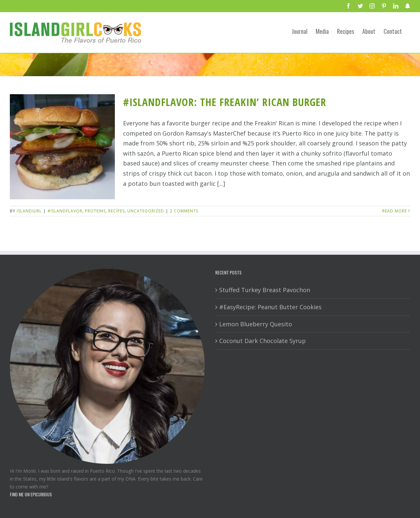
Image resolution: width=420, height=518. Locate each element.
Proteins (95, 211)
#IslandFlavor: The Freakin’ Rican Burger (225, 102)
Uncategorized (146, 211)
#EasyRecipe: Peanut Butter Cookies (270, 307)
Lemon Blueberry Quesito (256, 324)
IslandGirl (29, 211)
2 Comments (184, 211)
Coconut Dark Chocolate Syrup (262, 341)
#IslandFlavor (65, 211)
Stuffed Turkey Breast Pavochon (265, 290)
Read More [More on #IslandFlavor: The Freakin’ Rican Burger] (395, 211)
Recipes (116, 211)
